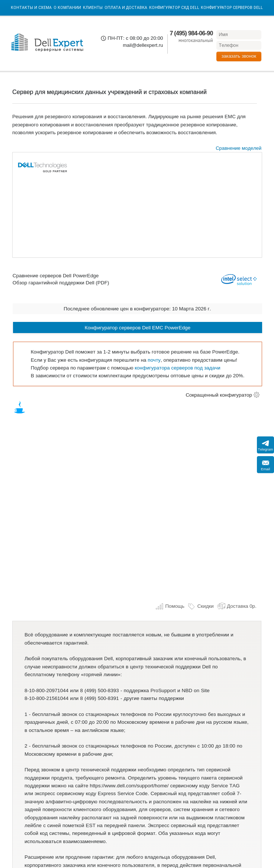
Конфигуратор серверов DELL (232, 8)
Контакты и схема (31, 8)
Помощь (170, 606)
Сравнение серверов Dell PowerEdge (56, 276)
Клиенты (93, 8)
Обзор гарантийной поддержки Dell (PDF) (61, 283)
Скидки (201, 606)
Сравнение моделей (238, 148)
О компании (67, 8)
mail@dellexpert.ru (143, 45)
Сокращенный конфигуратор (219, 395)
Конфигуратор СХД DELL (174, 8)
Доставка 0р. (237, 606)
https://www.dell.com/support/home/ (129, 786)
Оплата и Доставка (126, 8)
